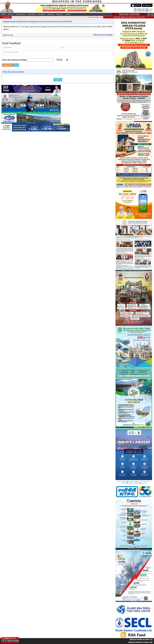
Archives (51, 14)
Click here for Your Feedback (103, 35)
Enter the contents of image (14, 60)
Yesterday (41, 14)
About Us (59, 14)
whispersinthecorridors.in (141, 639)
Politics (10, 14)
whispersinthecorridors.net (140, 642)
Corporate (32, 14)
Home (3, 14)
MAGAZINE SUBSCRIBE (129, 14)
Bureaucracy (21, 14)
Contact (68, 14)
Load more (58, 80)
